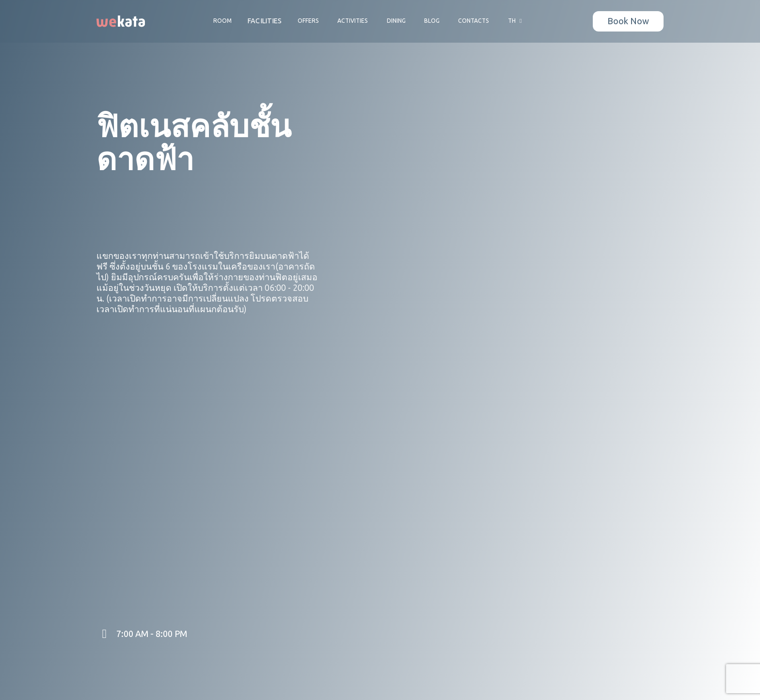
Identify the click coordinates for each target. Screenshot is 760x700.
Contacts (474, 21)
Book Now (628, 21)
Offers (308, 21)
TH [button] (516, 21)
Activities (353, 21)
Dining (396, 21)
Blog (432, 21)
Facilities (265, 21)
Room (222, 21)
